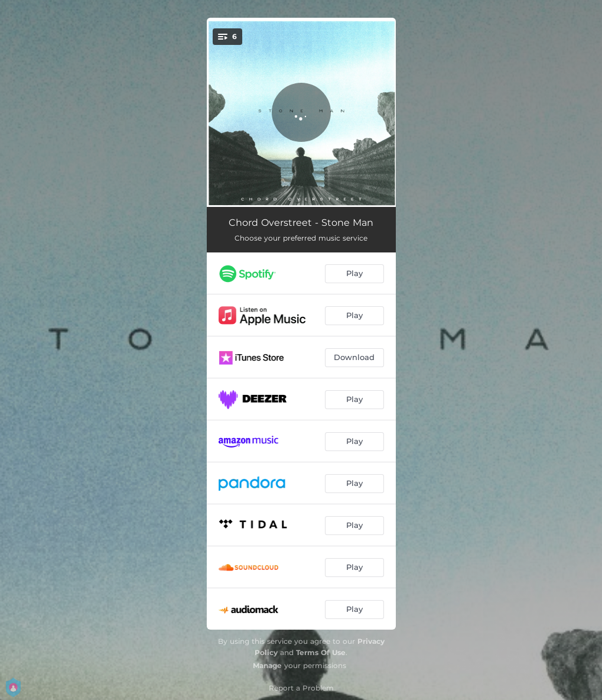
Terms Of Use (321, 652)
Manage (267, 665)
